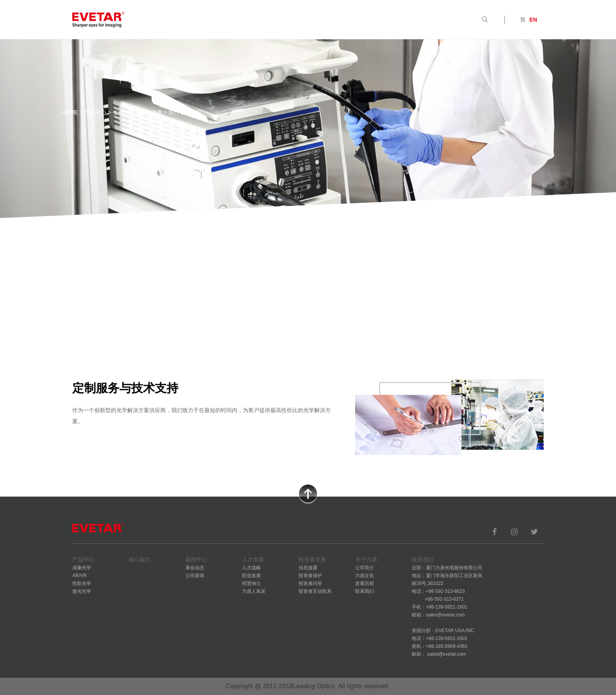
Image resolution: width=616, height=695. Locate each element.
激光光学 (82, 591)
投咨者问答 (310, 583)
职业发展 (251, 576)
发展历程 (365, 583)
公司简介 (365, 568)
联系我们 (365, 591)
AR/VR (80, 576)
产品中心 (95, 112)
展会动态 (195, 568)
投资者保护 (310, 576)
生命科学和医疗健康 (137, 112)
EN (533, 20)
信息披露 (308, 568)
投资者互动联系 (315, 591)
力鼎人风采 (254, 591)
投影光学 (82, 583)
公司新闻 (195, 576)
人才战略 (251, 568)
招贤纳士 (251, 583)
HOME (70, 112)
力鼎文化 (365, 576)
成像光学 (82, 568)
